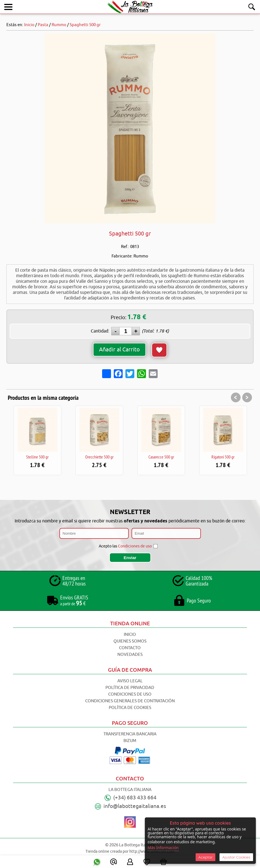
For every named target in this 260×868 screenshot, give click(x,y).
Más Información (163, 848)
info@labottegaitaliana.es (135, 806)
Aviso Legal (130, 681)
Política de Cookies (130, 708)
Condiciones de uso (135, 546)
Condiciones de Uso (130, 694)
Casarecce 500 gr (161, 457)
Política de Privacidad (130, 688)
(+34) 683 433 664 (135, 798)
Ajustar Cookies (236, 857)
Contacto (130, 648)
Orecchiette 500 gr (99, 457)
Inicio (130, 635)
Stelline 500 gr (37, 457)
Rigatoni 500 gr (223, 457)
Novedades (130, 655)
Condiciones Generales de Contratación (130, 701)
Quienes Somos (130, 641)
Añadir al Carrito (119, 350)
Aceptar (205, 857)
